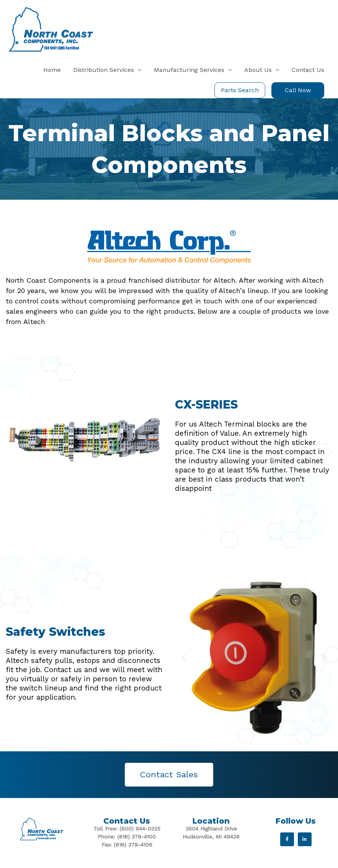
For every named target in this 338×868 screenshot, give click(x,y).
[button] (184, 658)
